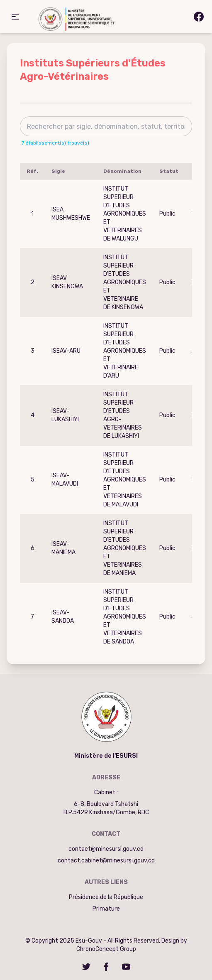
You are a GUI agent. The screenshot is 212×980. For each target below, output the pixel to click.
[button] (15, 17)
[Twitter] (86, 967)
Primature (106, 909)
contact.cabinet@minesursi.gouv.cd (106, 861)
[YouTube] (126, 967)
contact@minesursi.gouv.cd (106, 849)
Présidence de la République (106, 897)
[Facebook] (106, 967)
